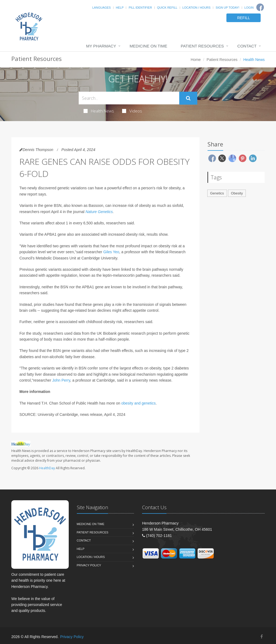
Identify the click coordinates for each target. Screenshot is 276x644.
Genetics (217, 193)
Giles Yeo (111, 252)
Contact (247, 46)
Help (120, 8)
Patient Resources (202, 46)
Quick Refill (167, 8)
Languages (101, 8)
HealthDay (47, 468)
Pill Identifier (140, 8)
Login (249, 8)
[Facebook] (260, 7)
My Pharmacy (101, 46)
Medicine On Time (149, 46)
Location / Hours (196, 8)
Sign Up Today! (227, 8)
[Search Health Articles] (129, 98)
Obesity (237, 193)
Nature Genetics (99, 212)
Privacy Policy (89, 565)
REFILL (244, 18)
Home (196, 60)
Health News (99, 111)
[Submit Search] (188, 98)
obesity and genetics (139, 403)
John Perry (61, 380)
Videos (132, 111)
